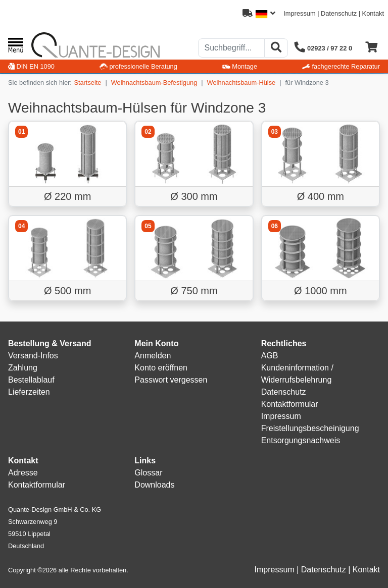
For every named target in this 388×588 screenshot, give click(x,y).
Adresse (23, 473)
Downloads (154, 485)
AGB (270, 356)
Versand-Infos (33, 356)
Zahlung (23, 368)
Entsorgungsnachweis (301, 440)
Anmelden (153, 356)
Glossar (148, 473)
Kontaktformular (290, 404)
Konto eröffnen (161, 368)
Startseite (87, 83)
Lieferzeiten (29, 392)
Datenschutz (339, 13)
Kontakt (373, 13)
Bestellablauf (31, 380)
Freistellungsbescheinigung (310, 428)
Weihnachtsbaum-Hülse (241, 83)
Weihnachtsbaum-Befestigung (154, 83)
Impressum (299, 13)
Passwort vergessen (171, 380)
